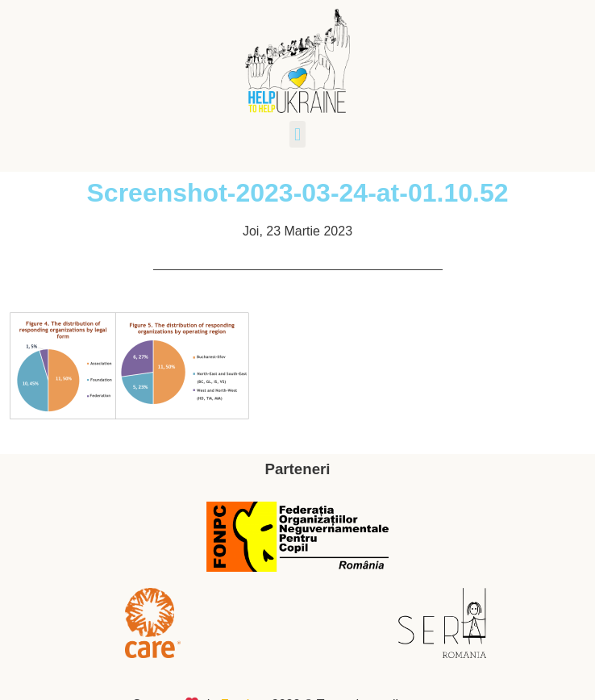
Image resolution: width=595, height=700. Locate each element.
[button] (297, 134)
